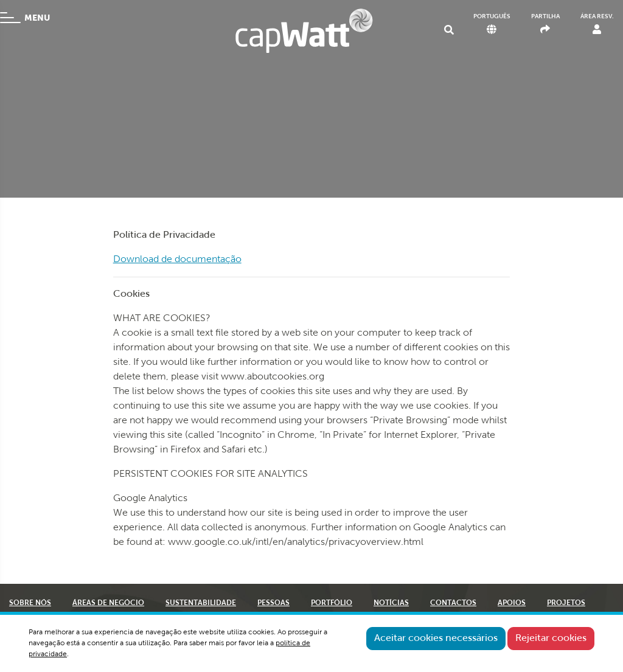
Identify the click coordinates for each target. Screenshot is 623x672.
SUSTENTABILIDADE (201, 603)
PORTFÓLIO (332, 603)
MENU (25, 18)
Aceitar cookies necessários (436, 639)
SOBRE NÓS (30, 603)
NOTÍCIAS (391, 603)
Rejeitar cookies (551, 639)
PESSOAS (273, 603)
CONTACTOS (453, 603)
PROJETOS (566, 603)
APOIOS (512, 603)
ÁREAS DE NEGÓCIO (108, 603)
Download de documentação (177, 260)
